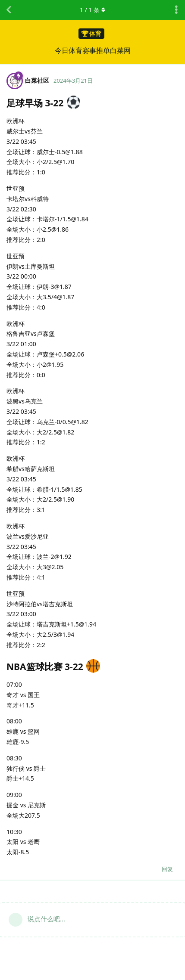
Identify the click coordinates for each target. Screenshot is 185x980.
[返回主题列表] (9, 10)
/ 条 (92, 10)
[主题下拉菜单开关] (176, 10)
